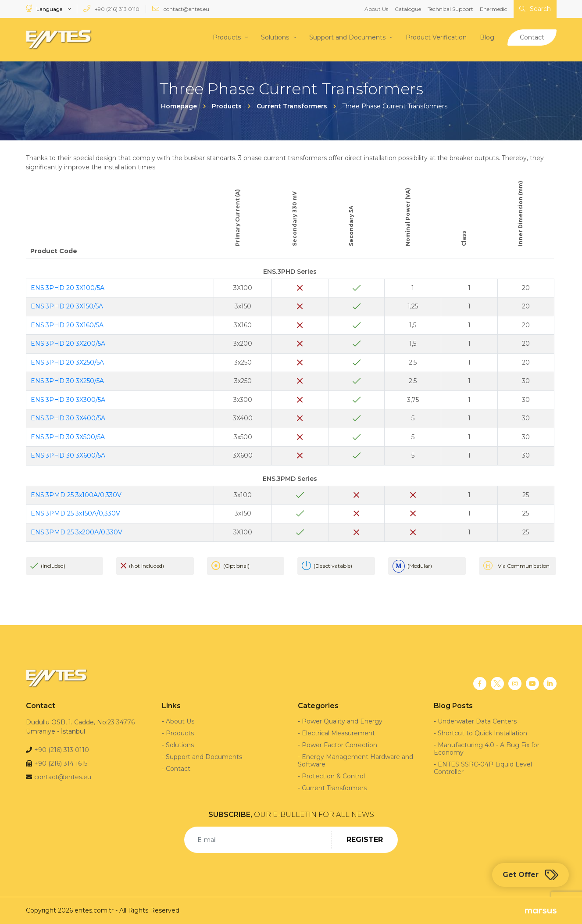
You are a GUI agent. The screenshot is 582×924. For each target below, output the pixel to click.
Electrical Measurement (338, 733)
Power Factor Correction (339, 745)
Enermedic (493, 9)
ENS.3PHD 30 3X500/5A (68, 437)
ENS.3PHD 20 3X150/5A (67, 306)
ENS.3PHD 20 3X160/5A (67, 325)
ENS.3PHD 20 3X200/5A (68, 344)
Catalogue (408, 9)
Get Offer (530, 875)
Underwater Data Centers (477, 721)
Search (535, 9)
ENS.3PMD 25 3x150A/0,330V (75, 513)
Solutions (275, 37)
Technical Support (450, 9)
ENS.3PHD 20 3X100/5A (68, 288)
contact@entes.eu (181, 9)
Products (227, 37)
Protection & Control (333, 776)
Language (45, 9)
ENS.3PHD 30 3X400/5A (68, 418)
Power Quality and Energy (342, 721)
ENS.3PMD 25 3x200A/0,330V (77, 532)
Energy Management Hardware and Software (355, 761)
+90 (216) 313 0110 (111, 9)
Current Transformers (334, 788)
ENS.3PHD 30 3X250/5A (67, 381)
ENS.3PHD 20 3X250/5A (67, 362)
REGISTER (365, 840)
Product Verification (436, 37)
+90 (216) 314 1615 (61, 763)
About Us (376, 9)
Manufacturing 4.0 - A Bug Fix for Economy (487, 749)
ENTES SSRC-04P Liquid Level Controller (483, 768)
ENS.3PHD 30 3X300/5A (68, 400)
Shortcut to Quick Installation (482, 733)
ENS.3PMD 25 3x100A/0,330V (76, 495)
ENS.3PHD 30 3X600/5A (68, 455)
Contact (532, 37)
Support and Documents (347, 37)
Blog (487, 37)
